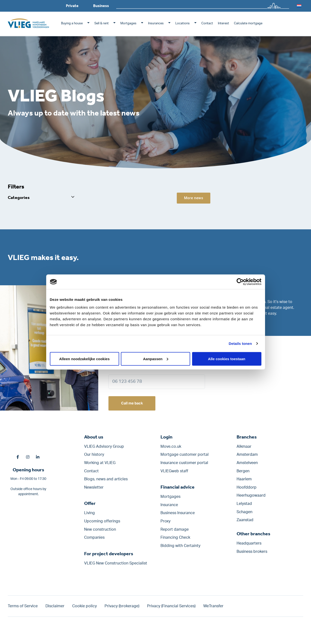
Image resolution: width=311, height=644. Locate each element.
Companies (94, 540)
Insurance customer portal (184, 465)
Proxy (165, 523)
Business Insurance (178, 515)
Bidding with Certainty (180, 548)
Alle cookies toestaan (227, 359)
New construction (100, 531)
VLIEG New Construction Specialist (116, 565)
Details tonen (240, 344)
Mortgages (128, 23)
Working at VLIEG (100, 465)
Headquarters (249, 546)
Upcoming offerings (102, 523)
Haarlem (244, 481)
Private (72, 6)
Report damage (175, 531)
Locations (182, 23)
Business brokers (252, 554)
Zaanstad (245, 522)
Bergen (243, 473)
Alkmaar (244, 449)
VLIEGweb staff (174, 473)
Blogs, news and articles (106, 481)
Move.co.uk (171, 449)
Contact (207, 23)
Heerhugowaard (251, 498)
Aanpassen (156, 359)
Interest (223, 23)
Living (89, 515)
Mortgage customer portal (185, 457)
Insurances (156, 23)
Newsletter (94, 490)
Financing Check (175, 540)
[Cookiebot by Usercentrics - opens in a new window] (240, 282)
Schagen (244, 514)
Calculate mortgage (248, 23)
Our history (94, 457)
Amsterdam (247, 457)
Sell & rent (102, 23)
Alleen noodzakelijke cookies (84, 359)
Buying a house (72, 23)
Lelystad (244, 506)
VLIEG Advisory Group (104, 449)
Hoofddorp (247, 490)
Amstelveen (247, 465)
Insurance (169, 507)
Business (101, 6)
